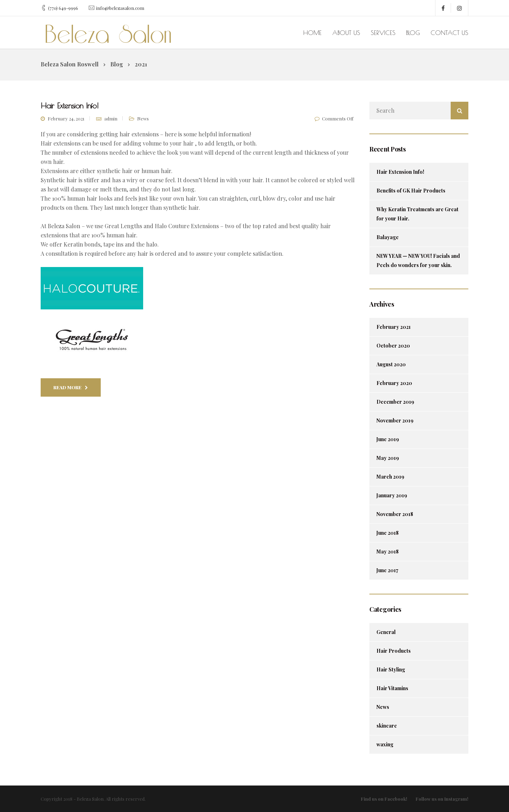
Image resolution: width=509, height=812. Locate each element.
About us (346, 33)
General (386, 632)
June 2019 (388, 439)
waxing (385, 744)
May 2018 (388, 552)
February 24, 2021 (66, 118)
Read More (71, 387)
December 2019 (395, 402)
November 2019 (395, 420)
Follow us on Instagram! (442, 799)
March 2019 (390, 477)
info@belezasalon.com (120, 8)
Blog (413, 33)
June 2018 (388, 533)
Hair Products (394, 651)
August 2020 (391, 364)
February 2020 (394, 383)
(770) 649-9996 (63, 8)
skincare (387, 726)
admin (111, 118)
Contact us (449, 33)
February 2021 (394, 327)
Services (383, 33)
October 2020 (393, 346)
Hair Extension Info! (400, 172)
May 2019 (388, 458)
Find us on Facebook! (384, 799)
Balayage (388, 237)
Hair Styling (391, 669)
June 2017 (387, 570)
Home (312, 33)
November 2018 (395, 514)
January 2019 (392, 495)
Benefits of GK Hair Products (411, 191)
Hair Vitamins (392, 688)
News (143, 118)
